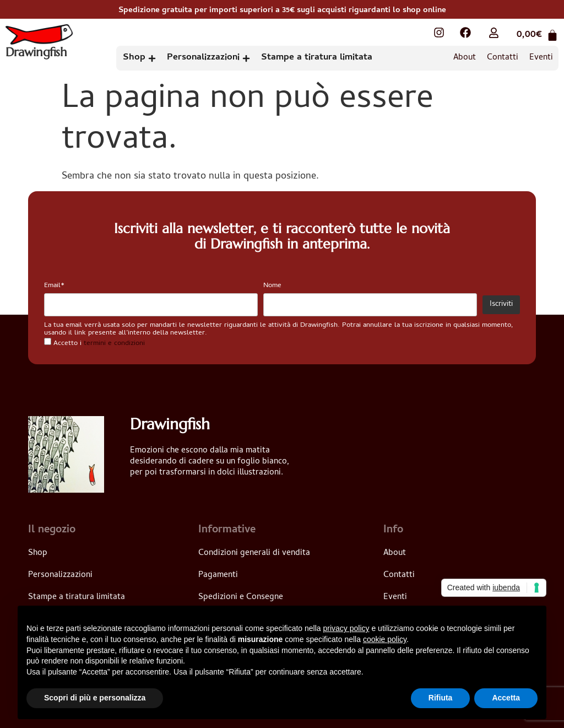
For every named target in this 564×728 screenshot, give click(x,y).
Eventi (541, 58)
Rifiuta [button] (441, 698)
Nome (272, 286)
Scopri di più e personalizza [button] (95, 698)
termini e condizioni (114, 344)
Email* (54, 286)
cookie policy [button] (385, 639)
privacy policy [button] (346, 628)
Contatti (503, 58)
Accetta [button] (506, 698)
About (465, 58)
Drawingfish (37, 53)
